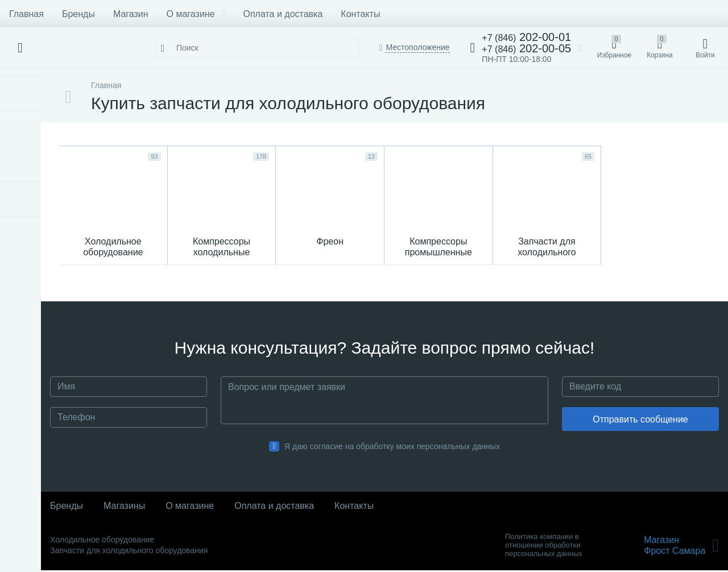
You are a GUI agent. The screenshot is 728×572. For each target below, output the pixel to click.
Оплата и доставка (283, 14)
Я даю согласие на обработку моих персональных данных (392, 448)
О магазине (196, 14)
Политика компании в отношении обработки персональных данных (544, 547)
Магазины (124, 507)
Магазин (131, 14)
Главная (26, 14)
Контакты (360, 14)
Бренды (78, 14)
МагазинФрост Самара (681, 547)
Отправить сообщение (640, 421)
